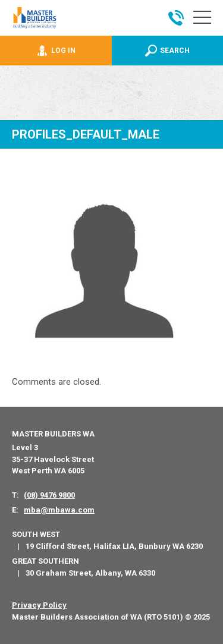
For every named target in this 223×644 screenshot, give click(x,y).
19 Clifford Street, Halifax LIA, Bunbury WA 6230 (114, 546)
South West (36, 534)
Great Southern (45, 561)
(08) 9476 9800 (49, 495)
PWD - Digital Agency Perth (55, 638)
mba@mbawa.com (59, 510)
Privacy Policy (39, 605)
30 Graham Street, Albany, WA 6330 (90, 573)
